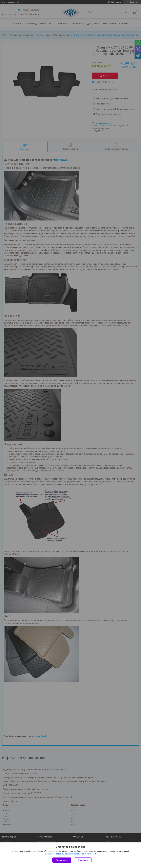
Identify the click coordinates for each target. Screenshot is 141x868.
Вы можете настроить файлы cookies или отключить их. (69, 854)
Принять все (62, 860)
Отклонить (83, 860)
